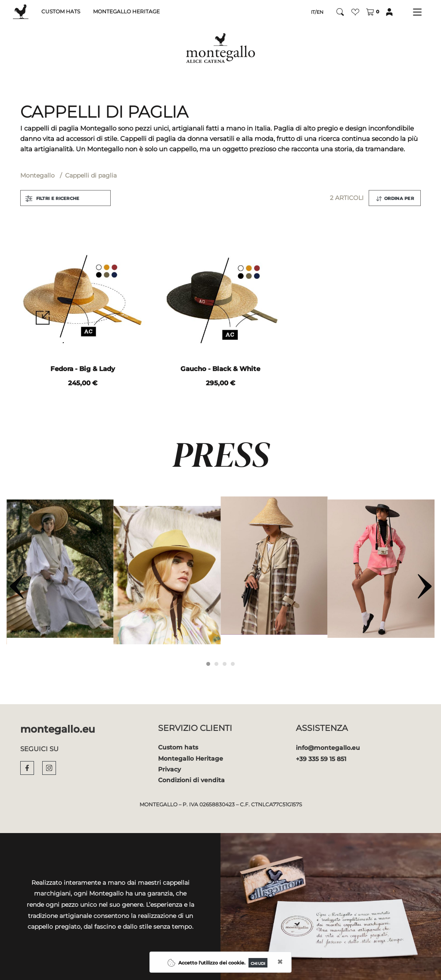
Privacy (169, 769)
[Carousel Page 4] (233, 664)
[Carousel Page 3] (225, 664)
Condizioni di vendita (191, 780)
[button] (356, 12)
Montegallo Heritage (191, 758)
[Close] (258, 963)
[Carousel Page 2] (216, 664)
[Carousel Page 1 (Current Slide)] (208, 664)
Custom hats (178, 747)
